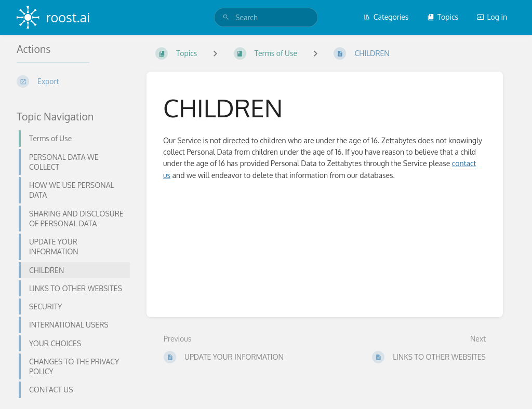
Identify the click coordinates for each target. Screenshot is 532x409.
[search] (266, 17)
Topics (443, 17)
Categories (386, 17)
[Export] (73, 81)
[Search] (226, 17)
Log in (492, 17)
